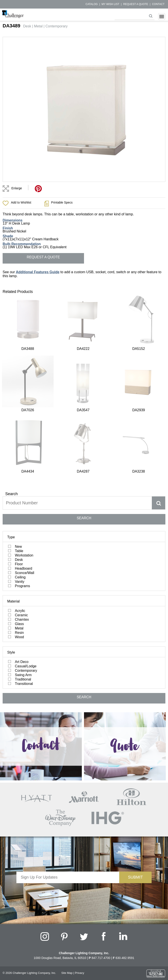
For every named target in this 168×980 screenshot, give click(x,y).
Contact (158, 4)
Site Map (67, 815)
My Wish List (110, 4)
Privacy (80, 815)
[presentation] (68, 734)
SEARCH (84, 360)
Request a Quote (136, 4)
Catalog (92, 4)
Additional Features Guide (38, 272)
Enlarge (17, 188)
